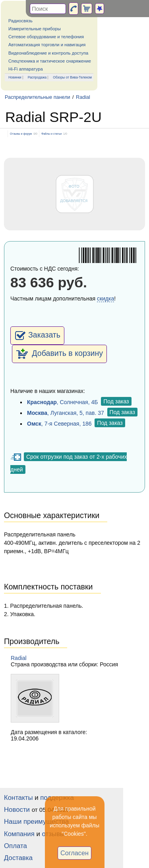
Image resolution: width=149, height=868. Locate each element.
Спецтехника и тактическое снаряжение (50, 61)
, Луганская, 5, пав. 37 (66, 413)
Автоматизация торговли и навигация (47, 45)
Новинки (15, 77)
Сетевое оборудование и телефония (46, 37)
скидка (105, 298)
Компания (19, 834)
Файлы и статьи (51, 134)
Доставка (18, 858)
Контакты (18, 798)
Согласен (74, 853)
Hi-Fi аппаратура (26, 69)
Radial (83, 97)
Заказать (37, 336)
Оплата (15, 846)
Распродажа (37, 77)
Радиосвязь (20, 21)
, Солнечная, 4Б (62, 402)
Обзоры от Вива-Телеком (72, 77)
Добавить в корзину (59, 354)
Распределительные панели (38, 97)
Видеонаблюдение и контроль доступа (48, 53)
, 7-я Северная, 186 (59, 424)
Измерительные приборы (35, 29)
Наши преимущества (36, 822)
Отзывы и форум (21, 134)
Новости (17, 810)
